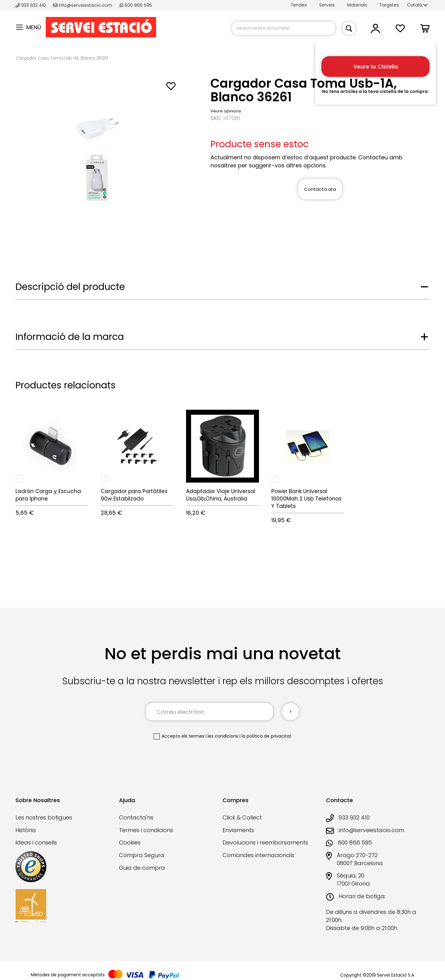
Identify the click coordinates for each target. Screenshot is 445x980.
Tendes (299, 5)
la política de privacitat (267, 736)
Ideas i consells (36, 842)
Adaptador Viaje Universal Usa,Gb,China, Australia (221, 495)
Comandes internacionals (258, 855)
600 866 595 (136, 5)
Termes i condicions (146, 830)
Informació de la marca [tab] (70, 337)
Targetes (389, 5)
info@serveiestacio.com (83, 5)
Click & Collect (242, 817)
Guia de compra (142, 868)
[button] (417, 5)
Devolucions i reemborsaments (265, 842)
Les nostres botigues (44, 817)
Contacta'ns (136, 817)
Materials (357, 5)
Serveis (327, 5)
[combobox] (284, 28)
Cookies (130, 842)
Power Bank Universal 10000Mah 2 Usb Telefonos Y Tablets (306, 499)
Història (26, 830)
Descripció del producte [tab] (70, 287)
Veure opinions (226, 111)
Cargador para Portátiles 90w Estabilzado (134, 495)
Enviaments (238, 830)
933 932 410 (31, 5)
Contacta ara (320, 189)
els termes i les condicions (210, 736)
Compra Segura (142, 855)
